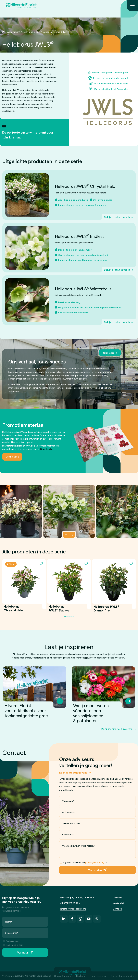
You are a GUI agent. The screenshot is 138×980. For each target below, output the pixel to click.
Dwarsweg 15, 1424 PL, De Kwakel (77, 898)
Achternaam (69, 812)
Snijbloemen (11, 941)
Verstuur (23, 952)
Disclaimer (81, 976)
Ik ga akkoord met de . (83, 862)
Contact (117, 909)
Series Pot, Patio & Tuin (55, 32)
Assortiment (14, 32)
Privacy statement (99, 976)
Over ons (117, 898)
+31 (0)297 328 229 (70, 903)
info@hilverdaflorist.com (73, 909)
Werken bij (118, 903)
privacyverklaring (95, 862)
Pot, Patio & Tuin (32, 32)
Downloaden (12, 457)
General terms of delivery (123, 976)
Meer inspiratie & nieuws (116, 729)
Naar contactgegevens (73, 772)
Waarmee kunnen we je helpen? (79, 846)
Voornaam (68, 801)
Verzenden (95, 870)
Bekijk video (108, 353)
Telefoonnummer (71, 823)
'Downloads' (46, 449)
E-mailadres (68, 834)
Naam (9, 922)
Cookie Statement (64, 976)
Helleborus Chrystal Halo (13, 608)
